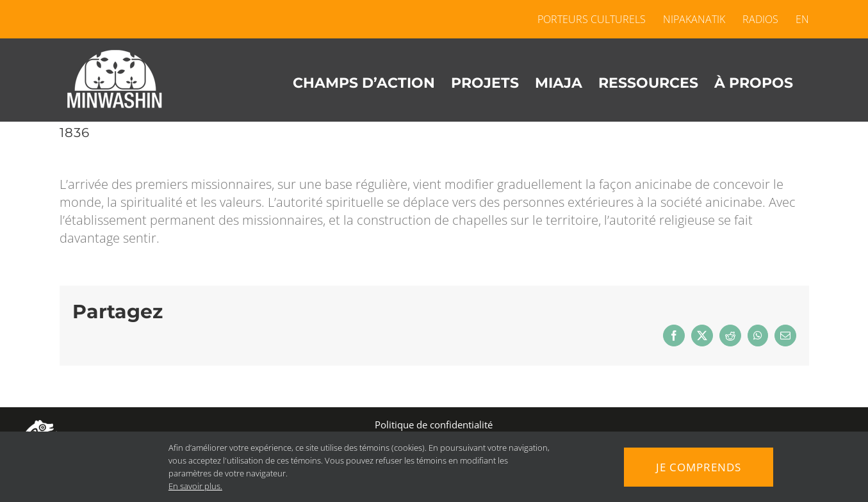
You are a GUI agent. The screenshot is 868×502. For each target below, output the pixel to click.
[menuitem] (798, 19)
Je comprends (699, 467)
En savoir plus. (192, 486)
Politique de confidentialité (434, 425)
